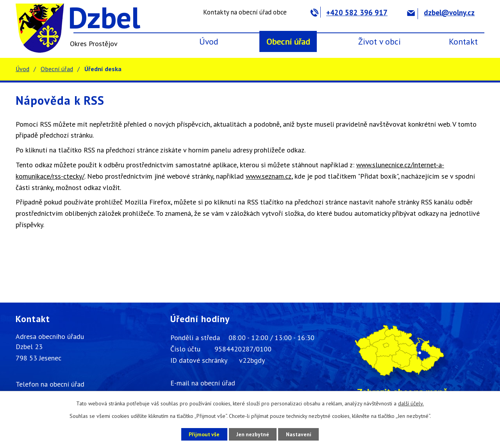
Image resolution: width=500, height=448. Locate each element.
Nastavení (301, 434)
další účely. (411, 403)
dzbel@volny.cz (441, 13)
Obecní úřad (288, 41)
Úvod (209, 41)
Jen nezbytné (253, 434)
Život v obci (379, 41)
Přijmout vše (202, 434)
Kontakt (463, 41)
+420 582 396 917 (349, 13)
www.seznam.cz (269, 176)
